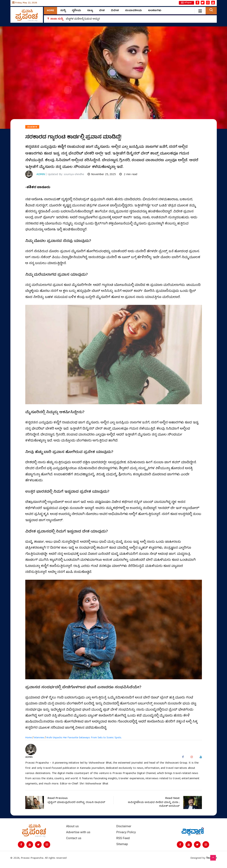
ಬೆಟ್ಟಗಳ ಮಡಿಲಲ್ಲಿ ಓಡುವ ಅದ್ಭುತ (83, 19)
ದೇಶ (102, 11)
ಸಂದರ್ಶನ (32, 127)
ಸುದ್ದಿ (63, 11)
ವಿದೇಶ (115, 11)
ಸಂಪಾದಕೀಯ (133, 11)
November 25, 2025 (102, 175)
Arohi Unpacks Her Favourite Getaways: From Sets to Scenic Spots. (84, 738)
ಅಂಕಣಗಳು (155, 11)
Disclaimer (124, 826)
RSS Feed (123, 838)
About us (73, 826)
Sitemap (122, 844)
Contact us (74, 838)
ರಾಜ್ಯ (90, 11)
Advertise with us (78, 832)
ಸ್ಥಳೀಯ (76, 11)
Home (50, 11)
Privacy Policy (126, 832)
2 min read (128, 175)
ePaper (186, 3)
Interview (39, 738)
